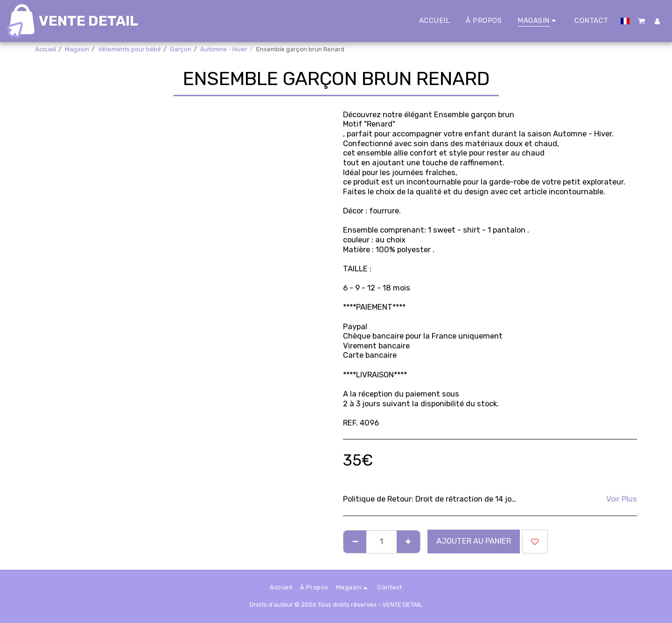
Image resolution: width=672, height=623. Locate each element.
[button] (642, 21)
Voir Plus (622, 499)
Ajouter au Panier (474, 541)
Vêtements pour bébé (129, 49)
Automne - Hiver (224, 49)
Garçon (181, 49)
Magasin (77, 49)
